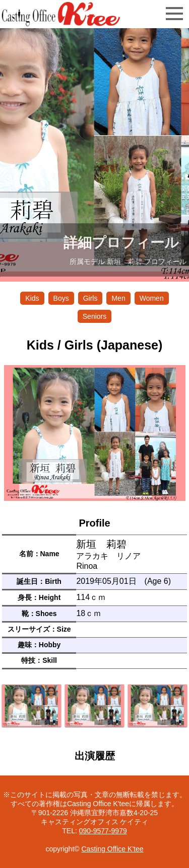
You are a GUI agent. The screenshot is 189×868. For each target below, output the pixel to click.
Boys (61, 298)
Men (118, 298)
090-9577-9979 (103, 831)
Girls (90, 298)
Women (152, 298)
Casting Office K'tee (112, 849)
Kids (32, 298)
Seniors (94, 316)
